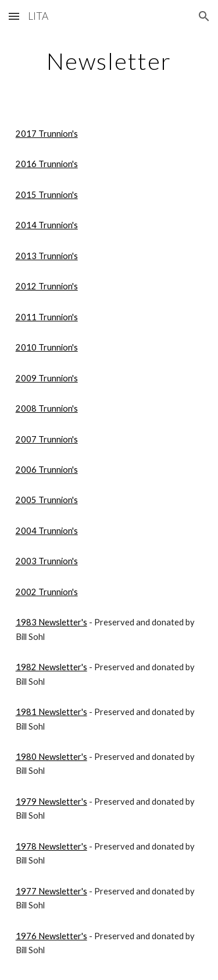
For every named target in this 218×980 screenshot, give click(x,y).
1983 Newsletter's (51, 622)
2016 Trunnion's (47, 164)
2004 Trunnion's (47, 531)
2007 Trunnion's (47, 439)
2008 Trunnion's (47, 408)
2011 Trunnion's (47, 317)
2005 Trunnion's (47, 500)
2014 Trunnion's (47, 225)
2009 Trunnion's (47, 378)
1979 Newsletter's (51, 802)
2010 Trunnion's (47, 347)
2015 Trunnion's (47, 195)
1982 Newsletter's (51, 667)
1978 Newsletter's (51, 846)
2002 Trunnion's (47, 592)
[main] (109, 61)
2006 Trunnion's (47, 470)
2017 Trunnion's (47, 134)
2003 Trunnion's (47, 561)
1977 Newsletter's (51, 891)
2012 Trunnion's (47, 286)
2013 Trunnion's (47, 256)
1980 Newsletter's (51, 757)
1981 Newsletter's (51, 712)
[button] (14, 16)
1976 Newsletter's (51, 936)
